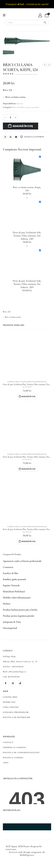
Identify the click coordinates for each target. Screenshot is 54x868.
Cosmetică (8, 567)
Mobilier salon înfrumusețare (17, 598)
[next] (49, 65)
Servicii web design (20, 852)
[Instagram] (13, 683)
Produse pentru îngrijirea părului (19, 616)
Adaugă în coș (23, 126)
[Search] (45, 22)
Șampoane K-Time (12, 622)
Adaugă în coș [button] (29, 396)
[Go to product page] (27, 354)
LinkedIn (11, 137)
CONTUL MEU (10, 697)
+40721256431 (17, 667)
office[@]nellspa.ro (17, 672)
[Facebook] (6, 683)
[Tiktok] (20, 683)
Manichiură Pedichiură (14, 591)
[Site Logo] (15, 15)
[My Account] (40, 15)
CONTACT (8, 742)
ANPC (6, 763)
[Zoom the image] (16, 816)
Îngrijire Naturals (11, 585)
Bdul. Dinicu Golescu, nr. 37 (24, 662)
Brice (14, 107)
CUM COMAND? (11, 707)
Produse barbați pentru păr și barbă (20, 610)
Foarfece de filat (11, 573)
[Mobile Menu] (5, 15)
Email (16, 137)
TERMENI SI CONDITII (14, 747)
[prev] (45, 65)
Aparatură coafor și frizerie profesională (22, 561)
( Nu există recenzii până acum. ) (26, 74)
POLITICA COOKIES (13, 758)
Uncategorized (10, 628)
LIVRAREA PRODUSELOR (16, 712)
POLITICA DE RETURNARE (17, 717)
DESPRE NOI (9, 702)
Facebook (5, 137)
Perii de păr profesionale (37, 382)
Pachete (7, 604)
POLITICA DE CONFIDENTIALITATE (21, 753)
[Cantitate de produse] (10, 118)
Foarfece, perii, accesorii (28, 107)
